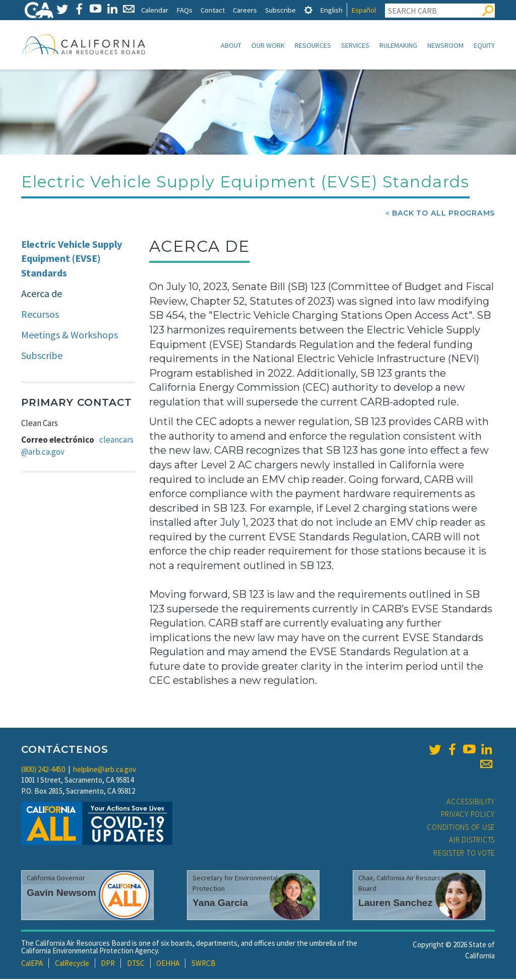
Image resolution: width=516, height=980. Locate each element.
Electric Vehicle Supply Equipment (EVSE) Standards (72, 259)
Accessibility (471, 802)
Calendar (155, 10)
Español (364, 10)
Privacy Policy (468, 815)
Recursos (40, 315)
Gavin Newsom (61, 894)
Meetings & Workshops (70, 336)
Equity (484, 45)
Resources (313, 45)
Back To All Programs (443, 214)
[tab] (308, 10)
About (231, 45)
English (331, 10)
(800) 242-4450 (43, 770)
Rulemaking (398, 45)
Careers (245, 10)
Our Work (268, 45)
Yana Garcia (220, 904)
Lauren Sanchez (395, 904)
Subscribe (280, 10)
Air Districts (472, 841)
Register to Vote (464, 854)
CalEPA (32, 964)
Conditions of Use (461, 828)
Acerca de (42, 294)
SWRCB (204, 964)
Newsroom (445, 45)
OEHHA (168, 964)
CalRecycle (72, 964)
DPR (108, 964)
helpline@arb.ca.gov (105, 770)
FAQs (184, 10)
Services (355, 45)
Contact (213, 10)
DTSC (136, 964)
